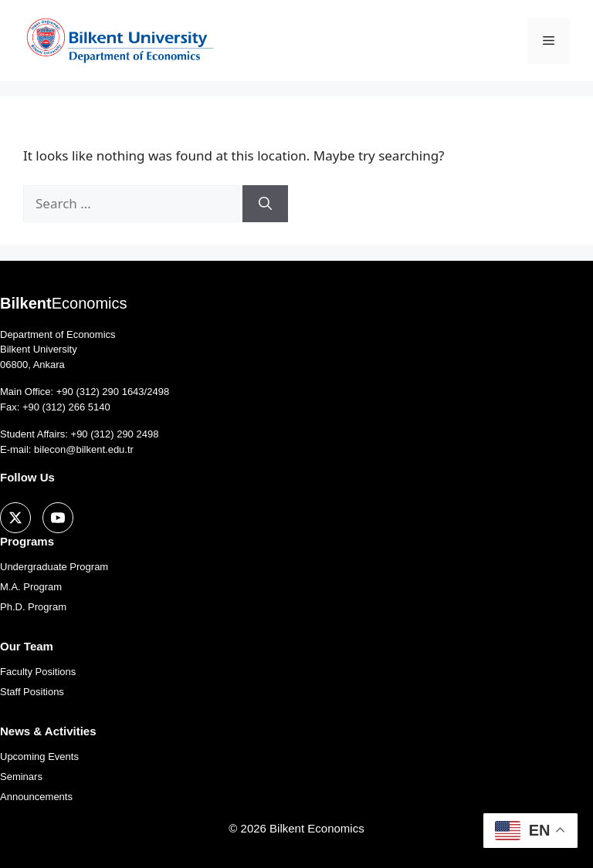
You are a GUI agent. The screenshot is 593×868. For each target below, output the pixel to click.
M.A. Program (31, 587)
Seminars (21, 777)
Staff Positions (32, 692)
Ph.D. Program (33, 607)
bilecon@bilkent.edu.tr (84, 449)
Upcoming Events (39, 757)
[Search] (265, 204)
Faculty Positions (38, 672)
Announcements (36, 797)
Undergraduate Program (54, 567)
